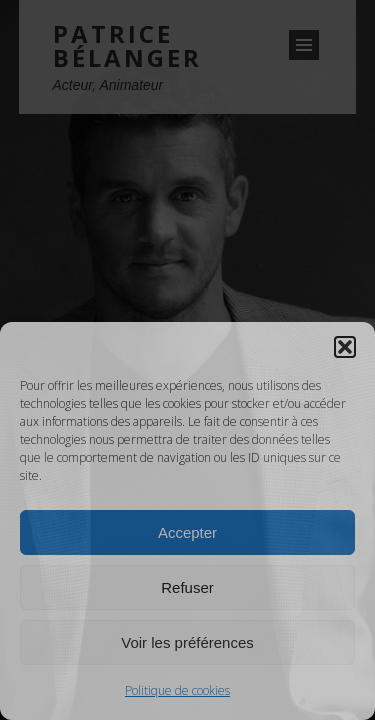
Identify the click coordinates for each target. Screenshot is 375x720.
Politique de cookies (177, 690)
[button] (345, 347)
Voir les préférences (187, 642)
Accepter (187, 532)
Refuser (187, 587)
